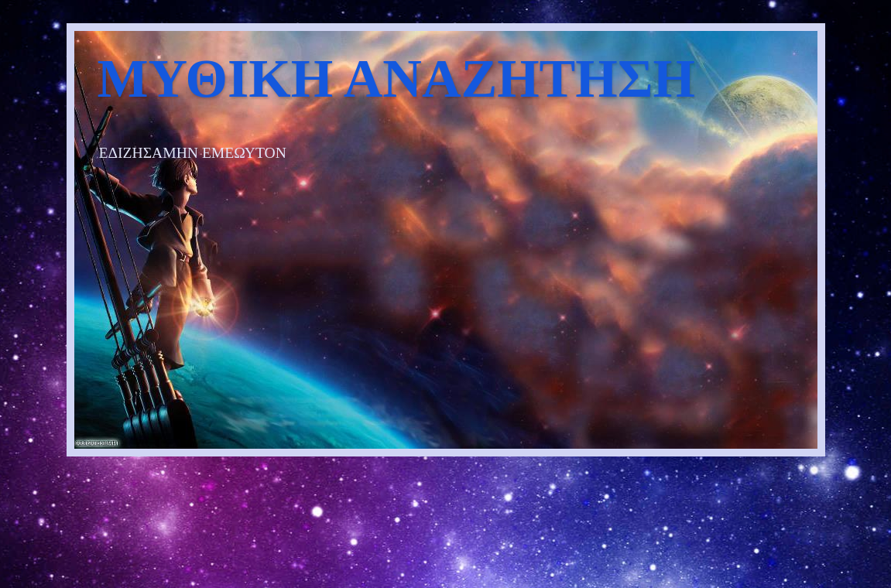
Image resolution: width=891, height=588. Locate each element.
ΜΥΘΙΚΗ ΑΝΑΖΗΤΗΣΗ (396, 79)
